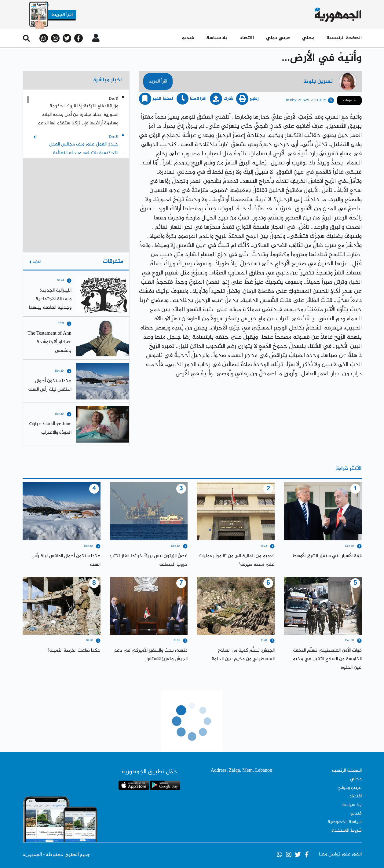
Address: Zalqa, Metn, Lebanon (241, 771)
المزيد (35, 262)
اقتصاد (247, 38)
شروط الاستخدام (346, 831)
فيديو (188, 38)
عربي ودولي (350, 788)
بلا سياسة (217, 38)
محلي (308, 38)
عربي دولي (278, 38)
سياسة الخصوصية (345, 822)
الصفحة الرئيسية (344, 38)
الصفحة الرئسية (347, 771)
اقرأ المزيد (158, 81)
